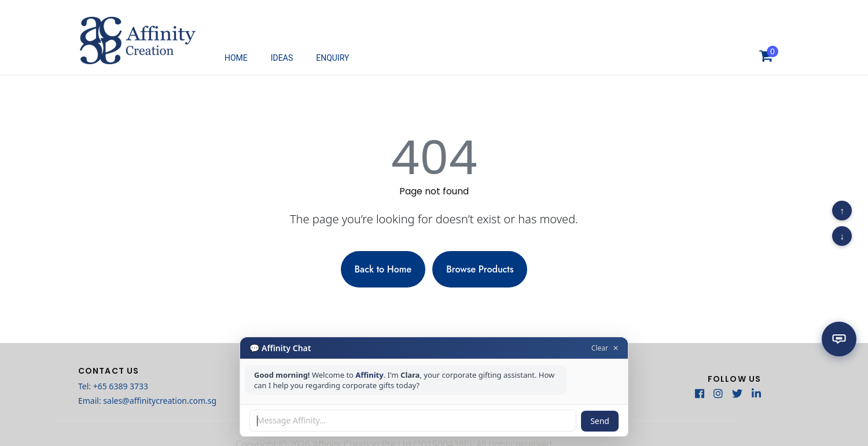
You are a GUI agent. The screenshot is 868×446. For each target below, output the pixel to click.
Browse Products (480, 269)
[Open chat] (839, 337)
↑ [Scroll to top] (842, 211)
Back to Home (383, 269)
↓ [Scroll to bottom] (842, 236)
